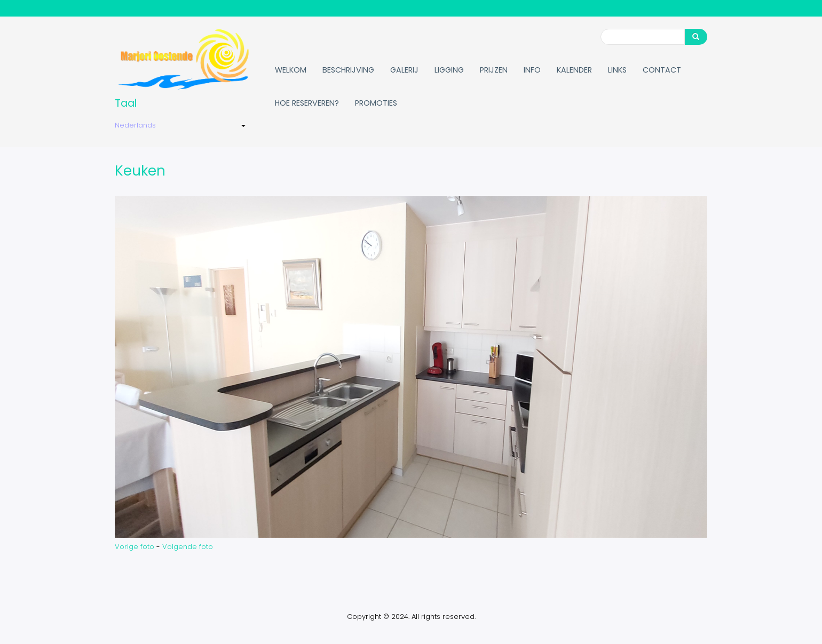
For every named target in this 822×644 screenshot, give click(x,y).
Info (532, 70)
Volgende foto (188, 547)
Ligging (449, 70)
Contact (662, 70)
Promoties (376, 103)
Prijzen (494, 70)
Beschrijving (348, 70)
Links (617, 70)
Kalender (574, 70)
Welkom (291, 70)
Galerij (404, 70)
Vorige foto (135, 547)
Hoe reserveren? (307, 103)
